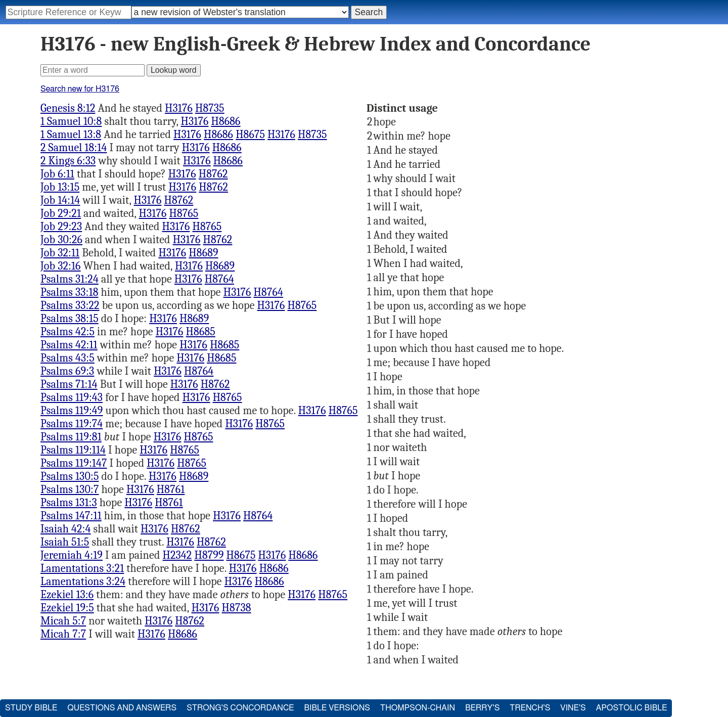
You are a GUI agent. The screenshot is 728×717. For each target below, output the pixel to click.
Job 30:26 (61, 240)
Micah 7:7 (63, 634)
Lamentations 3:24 (83, 581)
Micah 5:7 (63, 621)
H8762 (213, 174)
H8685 (201, 332)
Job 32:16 (61, 266)
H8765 (184, 213)
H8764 (219, 279)
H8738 (237, 608)
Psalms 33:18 (70, 292)
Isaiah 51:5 (65, 542)
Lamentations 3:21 (82, 568)
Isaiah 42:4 (66, 529)
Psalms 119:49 (72, 411)
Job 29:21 (61, 213)
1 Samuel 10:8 (71, 121)
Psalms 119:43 (72, 397)
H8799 (209, 555)
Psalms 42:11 (69, 345)
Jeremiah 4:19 (72, 555)
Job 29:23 (61, 227)
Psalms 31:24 (70, 279)
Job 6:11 (57, 174)
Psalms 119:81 (71, 437)
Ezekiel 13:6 (67, 595)
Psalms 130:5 (70, 476)
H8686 (225, 121)
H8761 (171, 489)
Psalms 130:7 (70, 489)
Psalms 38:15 (70, 319)
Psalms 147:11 (71, 516)
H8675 (250, 135)
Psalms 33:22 (70, 305)
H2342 (177, 555)
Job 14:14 (60, 200)
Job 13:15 (60, 187)
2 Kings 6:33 (68, 161)
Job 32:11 (60, 253)
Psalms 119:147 (74, 463)
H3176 (179, 108)
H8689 (203, 253)
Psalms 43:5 (67, 358)
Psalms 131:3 (69, 503)
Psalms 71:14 (69, 384)
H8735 (210, 108)
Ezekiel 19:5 (67, 608)
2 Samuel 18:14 (74, 148)
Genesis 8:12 (68, 108)
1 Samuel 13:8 (71, 135)
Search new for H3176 (80, 89)
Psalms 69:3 (67, 371)
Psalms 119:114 (73, 450)
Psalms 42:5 (67, 332)
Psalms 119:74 (72, 424)
